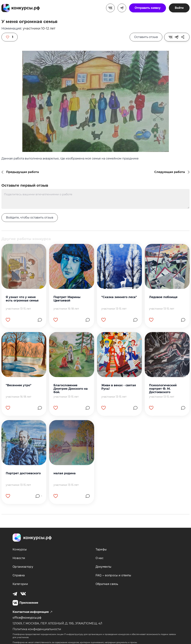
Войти (179, 8)
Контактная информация (32, 612)
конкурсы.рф (26, 8)
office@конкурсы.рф (27, 618)
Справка (19, 575)
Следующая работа (170, 172)
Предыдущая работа (23, 172)
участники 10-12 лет (39, 28)
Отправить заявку (148, 8)
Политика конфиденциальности (37, 629)
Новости (19, 558)
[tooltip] (171, 37)
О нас (100, 558)
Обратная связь (107, 584)
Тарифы (101, 549)
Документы (104, 567)
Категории (20, 584)
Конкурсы (20, 549)
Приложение (25, 603)
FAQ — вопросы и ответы (113, 575)
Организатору (23, 567)
